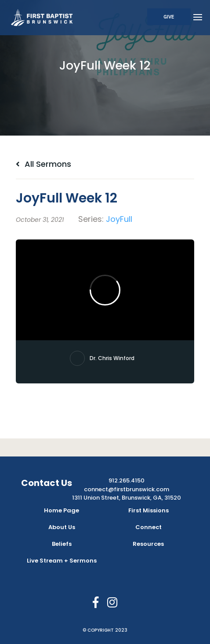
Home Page (62, 510)
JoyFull (119, 219)
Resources (148, 544)
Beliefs (62, 544)
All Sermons (43, 164)
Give (169, 17)
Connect (148, 527)
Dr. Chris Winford (112, 358)
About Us (62, 527)
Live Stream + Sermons (62, 561)
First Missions (148, 510)
